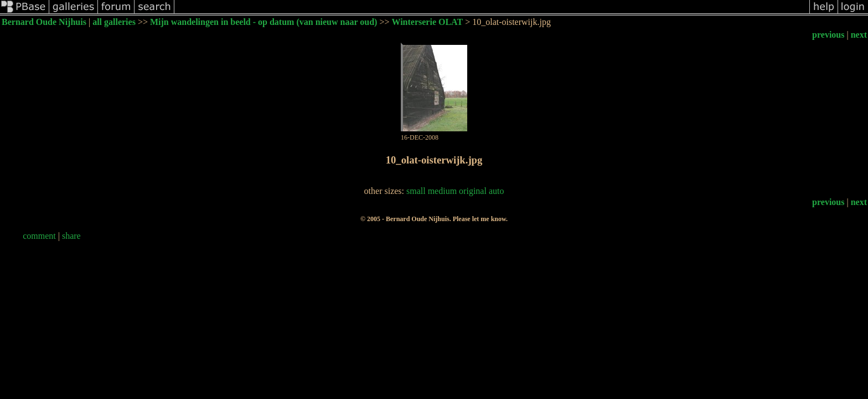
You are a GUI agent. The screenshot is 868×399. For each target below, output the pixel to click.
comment (39, 236)
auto (497, 191)
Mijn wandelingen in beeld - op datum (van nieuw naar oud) (263, 22)
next (859, 35)
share (71, 236)
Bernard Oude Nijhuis (44, 22)
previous (828, 35)
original (473, 191)
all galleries (114, 22)
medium (442, 191)
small (416, 191)
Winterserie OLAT (427, 22)
